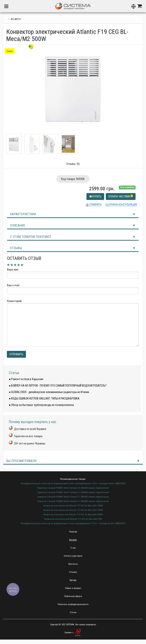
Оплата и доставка (73, 556)
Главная (73, 532)
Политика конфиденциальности (73, 604)
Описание (18, 225)
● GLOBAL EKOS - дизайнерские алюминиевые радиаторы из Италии (49, 392)
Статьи (14, 373)
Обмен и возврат (73, 588)
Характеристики (23, 214)
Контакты (73, 564)
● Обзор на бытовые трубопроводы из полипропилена (41, 405)
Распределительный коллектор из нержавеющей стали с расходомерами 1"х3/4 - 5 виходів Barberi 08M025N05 (73, 523)
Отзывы (16, 248)
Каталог (73, 540)
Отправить (16, 354)
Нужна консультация (123, 205)
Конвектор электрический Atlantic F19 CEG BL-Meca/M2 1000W (73, 506)
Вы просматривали (21, 461)
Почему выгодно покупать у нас (33, 422)
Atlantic (16, 19)
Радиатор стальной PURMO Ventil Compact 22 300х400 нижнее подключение (73, 488)
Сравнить (95, 205)
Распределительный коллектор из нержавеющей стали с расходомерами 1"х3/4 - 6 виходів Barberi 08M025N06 (73, 484)
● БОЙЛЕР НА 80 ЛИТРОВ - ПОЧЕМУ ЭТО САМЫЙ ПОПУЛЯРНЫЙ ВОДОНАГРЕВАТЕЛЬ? (58, 386)
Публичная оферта (73, 596)
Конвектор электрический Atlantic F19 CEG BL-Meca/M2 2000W (73, 515)
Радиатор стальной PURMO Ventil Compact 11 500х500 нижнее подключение (73, 497)
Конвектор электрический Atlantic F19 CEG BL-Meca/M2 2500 (73, 519)
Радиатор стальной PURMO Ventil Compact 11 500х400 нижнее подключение (73, 492)
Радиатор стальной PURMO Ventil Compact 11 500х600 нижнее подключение (73, 501)
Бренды (73, 580)
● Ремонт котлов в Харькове (26, 379)
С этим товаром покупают (31, 237)
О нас (73, 548)
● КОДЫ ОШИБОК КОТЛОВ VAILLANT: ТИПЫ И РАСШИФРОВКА (44, 398)
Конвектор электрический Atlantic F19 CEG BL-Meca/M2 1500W (73, 510)
